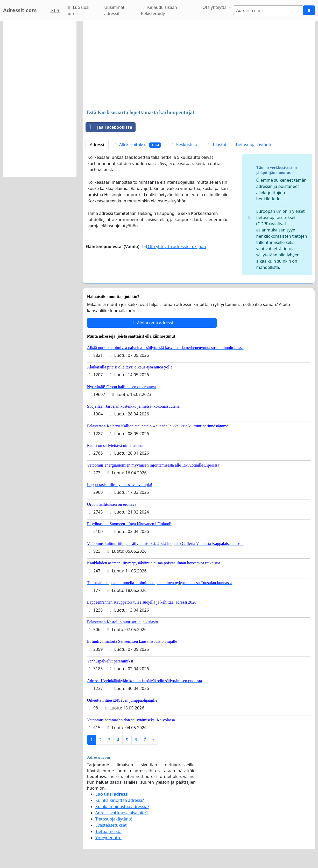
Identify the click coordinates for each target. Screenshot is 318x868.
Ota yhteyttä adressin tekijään (174, 247)
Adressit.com (20, 10)
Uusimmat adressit (114, 10)
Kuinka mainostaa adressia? (122, 807)
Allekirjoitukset (137, 145)
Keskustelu (183, 145)
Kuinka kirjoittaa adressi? (120, 800)
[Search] (268, 10)
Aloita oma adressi (152, 323)
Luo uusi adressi (78, 10)
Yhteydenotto (108, 838)
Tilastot (216, 145)
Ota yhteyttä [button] (215, 7)
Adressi (97, 145)
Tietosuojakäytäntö (254, 145)
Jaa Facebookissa (109, 127)
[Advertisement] (199, 66)
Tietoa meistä (108, 831)
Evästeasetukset (111, 825)
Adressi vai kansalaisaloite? (122, 813)
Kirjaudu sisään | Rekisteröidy (161, 10)
